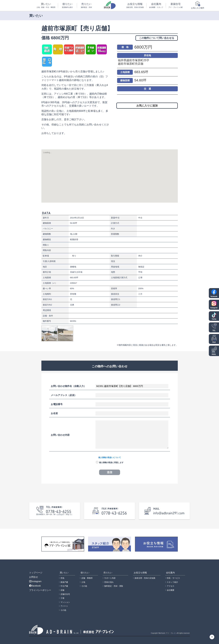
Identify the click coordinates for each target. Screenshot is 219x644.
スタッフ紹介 (172, 582)
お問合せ (34, 577)
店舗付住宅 (65, 594)
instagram (35, 581)
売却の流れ (109, 582)
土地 (83, 582)
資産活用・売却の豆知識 (145, 578)
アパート (64, 606)
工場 (62, 598)
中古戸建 (64, 586)
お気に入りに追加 (147, 106)
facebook (35, 586)
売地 (62, 578)
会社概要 (171, 590)
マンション (65, 602)
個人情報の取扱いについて (110, 458)
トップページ (36, 573)
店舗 (62, 590)
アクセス (171, 586)
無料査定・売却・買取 (114, 586)
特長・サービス (173, 578)
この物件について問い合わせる (157, 38)
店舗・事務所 (87, 578)
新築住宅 (175, 6)
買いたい (46, 6)
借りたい (67, 6)
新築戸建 (64, 582)
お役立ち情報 (135, 6)
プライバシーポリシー (40, 590)
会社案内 (156, 6)
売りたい (86, 6)
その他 (63, 610)
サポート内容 (110, 578)
